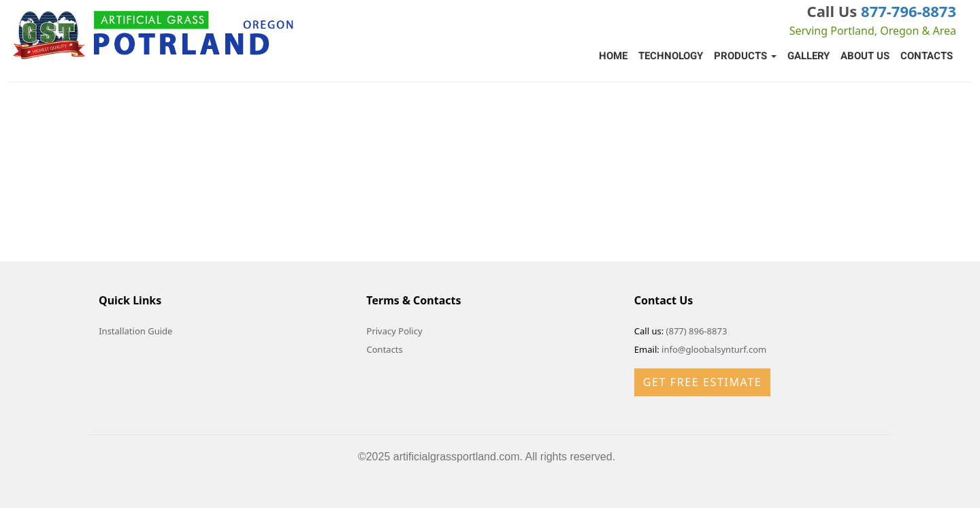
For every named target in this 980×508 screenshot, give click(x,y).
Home (613, 56)
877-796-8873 (909, 11)
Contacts (927, 56)
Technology (671, 56)
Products (745, 56)
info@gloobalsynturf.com (714, 349)
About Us (865, 56)
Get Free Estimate (702, 382)
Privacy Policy (395, 331)
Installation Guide (135, 331)
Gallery (808, 56)
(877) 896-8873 (697, 331)
